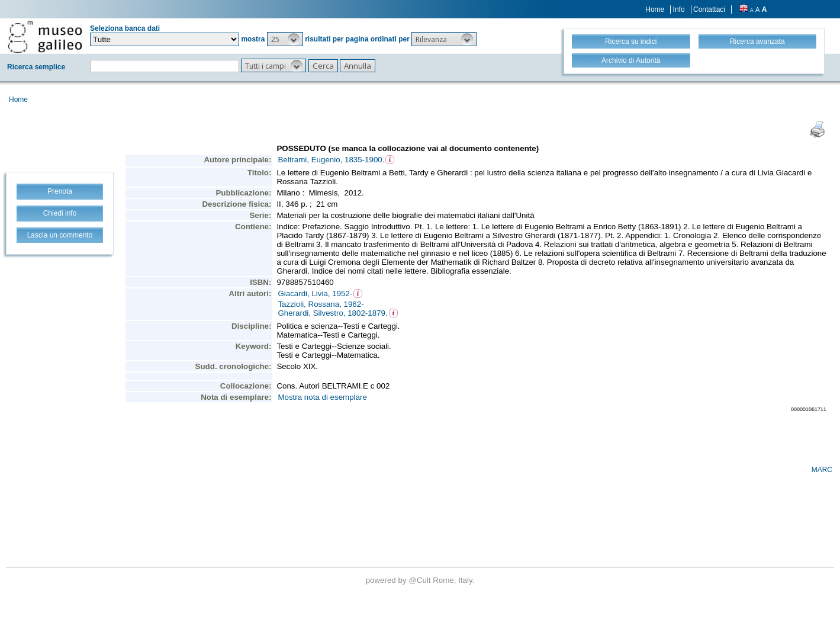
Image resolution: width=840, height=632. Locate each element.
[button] (285, 39)
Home (655, 9)
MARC (822, 470)
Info (679, 9)
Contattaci (709, 9)
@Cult (421, 580)
